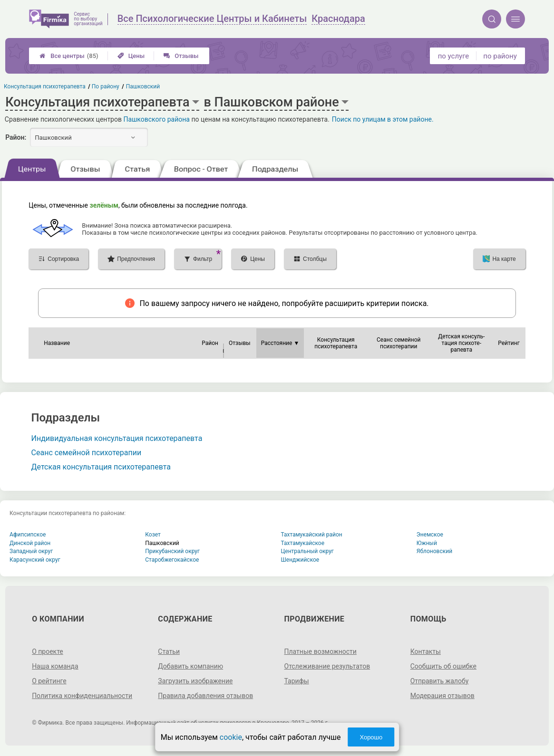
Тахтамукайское (303, 543)
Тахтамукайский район (312, 535)
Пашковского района (156, 119)
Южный (427, 543)
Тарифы (297, 681)
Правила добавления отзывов (205, 696)
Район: (16, 137)
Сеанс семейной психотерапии (87, 453)
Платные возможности (321, 651)
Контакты (426, 651)
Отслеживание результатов (327, 666)
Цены (131, 56)
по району (500, 56)
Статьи (169, 651)
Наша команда (55, 666)
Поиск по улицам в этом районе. (383, 119)
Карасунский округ (35, 560)
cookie (231, 737)
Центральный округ (307, 551)
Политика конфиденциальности (82, 696)
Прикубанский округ (172, 551)
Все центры (69, 56)
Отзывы (181, 56)
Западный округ (31, 551)
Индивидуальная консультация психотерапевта (117, 438)
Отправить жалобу (440, 681)
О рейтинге (49, 681)
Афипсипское (28, 535)
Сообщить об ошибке (443, 666)
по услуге (454, 56)
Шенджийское (300, 560)
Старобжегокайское (172, 560)
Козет (153, 535)
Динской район (30, 543)
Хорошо (371, 737)
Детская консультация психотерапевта (101, 467)
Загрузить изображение (195, 681)
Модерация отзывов (442, 696)
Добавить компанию (190, 666)
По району (106, 86)
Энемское (430, 535)
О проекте (48, 651)
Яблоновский (434, 551)
